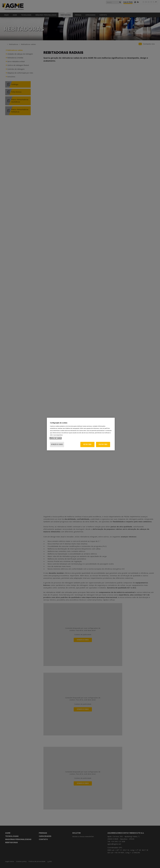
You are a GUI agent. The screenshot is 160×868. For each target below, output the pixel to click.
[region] (81, 434)
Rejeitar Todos (103, 444)
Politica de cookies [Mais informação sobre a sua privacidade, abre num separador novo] (56, 438)
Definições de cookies (57, 444)
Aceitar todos (87, 444)
